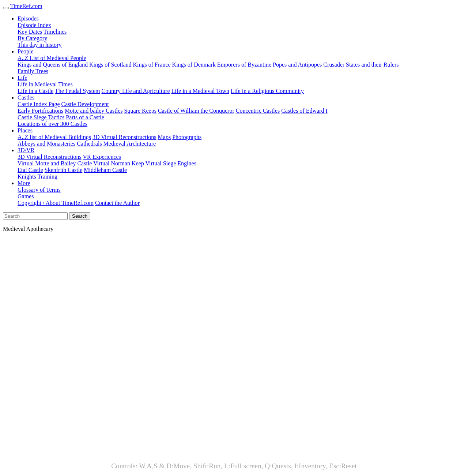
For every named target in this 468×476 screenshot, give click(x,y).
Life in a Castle (35, 91)
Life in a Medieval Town (201, 91)
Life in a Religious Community (267, 91)
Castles (26, 98)
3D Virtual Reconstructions (124, 137)
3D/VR (26, 150)
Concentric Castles (258, 111)
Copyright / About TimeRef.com (56, 203)
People (26, 51)
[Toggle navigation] (6, 8)
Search (80, 216)
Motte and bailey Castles (94, 111)
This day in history (39, 45)
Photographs (187, 137)
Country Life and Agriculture (135, 91)
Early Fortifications (40, 111)
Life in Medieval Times (45, 84)
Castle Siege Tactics (41, 117)
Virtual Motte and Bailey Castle (55, 163)
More (24, 183)
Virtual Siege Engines (171, 163)
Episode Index (34, 25)
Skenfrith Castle (64, 170)
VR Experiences (102, 157)
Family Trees (33, 71)
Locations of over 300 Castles (52, 124)
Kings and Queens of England (53, 65)
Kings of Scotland (110, 65)
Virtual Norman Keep (119, 163)
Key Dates (30, 32)
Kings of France (152, 65)
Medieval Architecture (130, 144)
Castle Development (85, 104)
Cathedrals (89, 144)
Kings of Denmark (194, 65)
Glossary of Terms (39, 190)
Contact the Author (117, 203)
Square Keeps (140, 111)
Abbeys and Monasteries (46, 144)
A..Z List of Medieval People (52, 58)
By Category (32, 38)
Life (22, 78)
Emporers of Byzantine (244, 65)
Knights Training (37, 177)
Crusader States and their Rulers (361, 65)
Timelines (55, 32)
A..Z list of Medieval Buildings (54, 137)
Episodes (28, 18)
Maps (165, 137)
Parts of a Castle (85, 117)
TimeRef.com (26, 6)
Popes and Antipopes (297, 65)
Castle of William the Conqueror (196, 111)
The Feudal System (78, 91)
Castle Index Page (39, 104)
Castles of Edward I (304, 111)
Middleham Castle (105, 170)
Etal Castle (30, 170)
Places (25, 130)
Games (26, 196)
